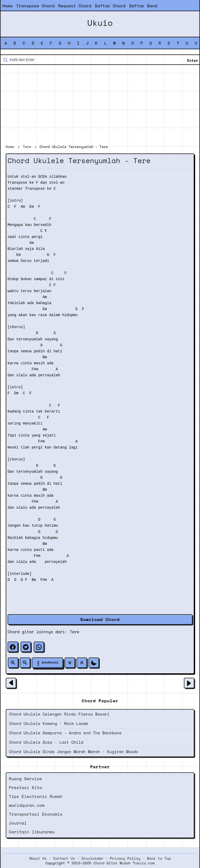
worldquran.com (27, 805)
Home (7, 6)
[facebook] (13, 647)
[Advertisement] (100, 105)
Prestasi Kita (25, 787)
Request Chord (75, 6)
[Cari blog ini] (100, 60)
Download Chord (100, 619)
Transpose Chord (35, 6)
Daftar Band (143, 6)
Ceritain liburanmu (32, 832)
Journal (18, 823)
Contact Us (64, 858)
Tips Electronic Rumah (36, 796)
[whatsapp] (39, 647)
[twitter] (26, 647)
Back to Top (159, 858)
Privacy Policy (125, 858)
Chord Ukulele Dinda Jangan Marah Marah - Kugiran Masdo (74, 752)
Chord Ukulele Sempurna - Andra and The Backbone (65, 733)
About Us (38, 858)
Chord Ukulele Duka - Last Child (46, 742)
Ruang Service (25, 779)
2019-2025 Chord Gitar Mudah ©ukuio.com (113, 863)
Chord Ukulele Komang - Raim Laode (49, 723)
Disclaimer (92, 858)
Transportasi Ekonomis (36, 814)
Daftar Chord (110, 6)
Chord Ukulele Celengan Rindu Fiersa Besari (59, 714)
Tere (75, 632)
